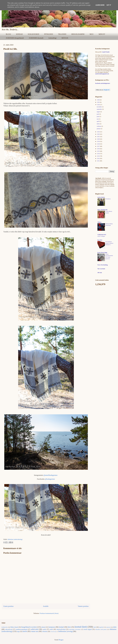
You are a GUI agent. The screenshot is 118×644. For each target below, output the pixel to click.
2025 (99, 102)
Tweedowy (108, 199)
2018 (99, 144)
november (99, 107)
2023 (99, 132)
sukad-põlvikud (61, 629)
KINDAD (19, 34)
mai (98, 119)
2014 (99, 154)
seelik (44, 629)
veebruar (99, 126)
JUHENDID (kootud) (36, 38)
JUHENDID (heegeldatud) (15, 38)
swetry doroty (101, 197)
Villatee (99, 222)
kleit (69, 627)
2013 (99, 156)
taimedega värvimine (75, 629)
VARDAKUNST (102, 235)
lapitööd (101, 627)
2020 (99, 139)
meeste (108, 627)
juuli (98, 114)
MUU (92, 34)
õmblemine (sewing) (65, 631)
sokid (51, 629)
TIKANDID (62, 34)
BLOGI (8, 34)
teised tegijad (88, 629)
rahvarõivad (9, 629)
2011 (99, 161)
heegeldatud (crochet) (29, 627)
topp (18, 631)
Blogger (61, 640)
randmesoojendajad (21, 629)
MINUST (102, 34)
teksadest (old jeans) (101, 629)
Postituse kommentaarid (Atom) (49, 613)
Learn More (100, 5)
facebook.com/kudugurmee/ (103, 83)
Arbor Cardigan (101, 236)
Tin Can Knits (101, 269)
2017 (99, 146)
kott (95, 627)
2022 (99, 134)
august (98, 112)
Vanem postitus (83, 606)
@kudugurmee (50, 479)
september (99, 109)
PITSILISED (49, 34)
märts (98, 124)
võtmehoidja (53, 632)
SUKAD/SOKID (33, 34)
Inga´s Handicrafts (102, 210)
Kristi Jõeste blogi (102, 253)
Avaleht (46, 606)
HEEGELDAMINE (78, 34)
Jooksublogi (52, 38)
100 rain (100, 273)
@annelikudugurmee (51, 475)
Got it (109, 5)
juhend (43, 627)
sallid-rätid (35, 629)
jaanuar (99, 129)
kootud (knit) (81, 627)
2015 (99, 151)
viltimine (45, 631)
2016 (99, 149)
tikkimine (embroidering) (15, 539)
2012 (99, 158)
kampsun (52, 627)
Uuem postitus (8, 606)
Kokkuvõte (4, 627)
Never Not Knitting (103, 265)
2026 (99, 100)
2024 (99, 105)
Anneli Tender (106, 52)
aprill (98, 121)
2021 (99, 137)
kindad (61, 627)
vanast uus (35, 631)
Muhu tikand (14, 627)
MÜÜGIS (65, 38)
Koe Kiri (100, 240)
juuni (98, 116)
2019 (99, 141)
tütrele (25, 631)
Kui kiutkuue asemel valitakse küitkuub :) (109, 243)
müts (115, 627)
